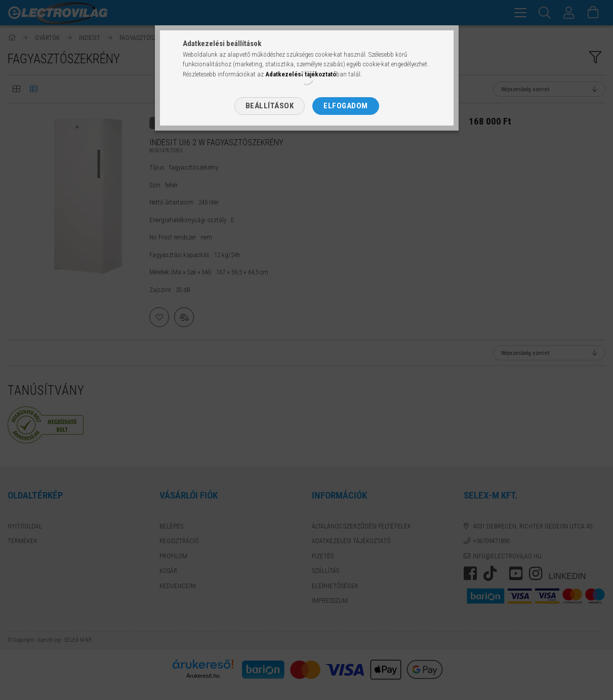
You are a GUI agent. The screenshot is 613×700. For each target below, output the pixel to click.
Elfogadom (346, 106)
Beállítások (270, 106)
